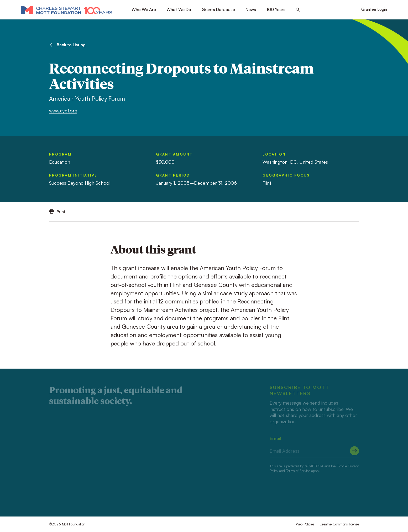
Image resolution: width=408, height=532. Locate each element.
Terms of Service (298, 471)
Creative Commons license (339, 524)
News (251, 9)
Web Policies (305, 524)
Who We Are (144, 9)
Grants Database (218, 9)
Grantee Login (374, 9)
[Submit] (354, 451)
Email (275, 438)
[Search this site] (298, 10)
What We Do (179, 9)
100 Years (276, 9)
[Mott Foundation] (67, 10)
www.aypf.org (63, 111)
